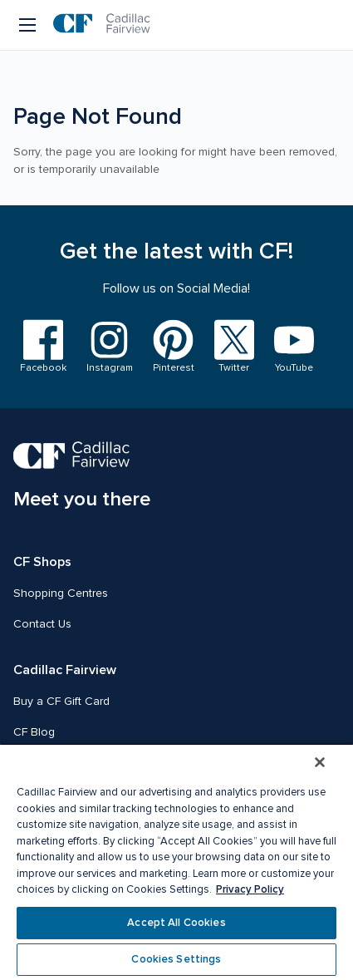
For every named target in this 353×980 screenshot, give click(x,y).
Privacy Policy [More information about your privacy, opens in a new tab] (250, 889)
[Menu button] (29, 25)
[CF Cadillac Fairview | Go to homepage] (102, 25)
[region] (176, 862)
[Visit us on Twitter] (234, 347)
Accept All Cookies (176, 923)
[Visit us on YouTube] (294, 347)
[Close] (320, 762)
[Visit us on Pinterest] (174, 347)
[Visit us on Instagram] (110, 347)
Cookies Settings (176, 959)
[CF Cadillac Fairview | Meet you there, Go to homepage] (82, 477)
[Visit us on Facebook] (43, 347)
